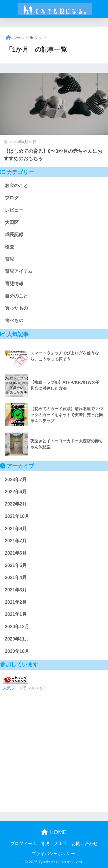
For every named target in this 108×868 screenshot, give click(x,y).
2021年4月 (16, 577)
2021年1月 (16, 614)
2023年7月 (16, 480)
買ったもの (16, 308)
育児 (10, 259)
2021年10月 (17, 516)
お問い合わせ (85, 844)
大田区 (12, 222)
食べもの (14, 320)
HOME (54, 832)
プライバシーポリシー (53, 854)
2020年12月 (17, 627)
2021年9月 (16, 529)
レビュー (14, 210)
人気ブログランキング (23, 688)
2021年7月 (16, 541)
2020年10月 (17, 651)
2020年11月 (17, 639)
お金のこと (16, 185)
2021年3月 (16, 590)
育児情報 (14, 284)
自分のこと (16, 296)
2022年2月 (16, 504)
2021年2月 (16, 602)
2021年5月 (16, 565)
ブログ (12, 198)
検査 (10, 247)
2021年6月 (16, 553)
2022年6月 (16, 492)
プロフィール (23, 844)
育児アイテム (19, 271)
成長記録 (14, 235)
